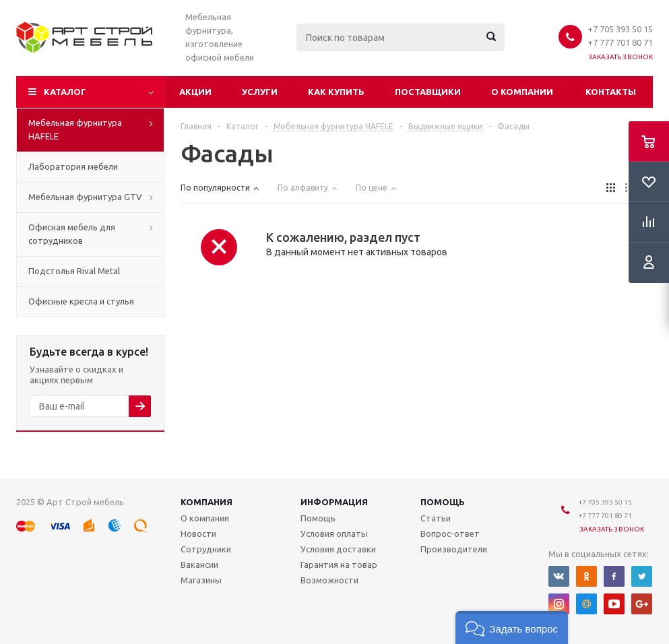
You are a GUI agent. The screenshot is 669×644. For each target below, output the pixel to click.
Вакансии (199, 565)
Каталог (65, 92)
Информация (334, 502)
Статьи (436, 518)
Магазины (201, 580)
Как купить (336, 92)
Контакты (611, 92)
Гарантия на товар (339, 565)
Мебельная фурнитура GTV (85, 197)
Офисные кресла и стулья (81, 301)
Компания (206, 502)
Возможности (329, 580)
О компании (522, 92)
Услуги (260, 92)
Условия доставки (338, 549)
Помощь (443, 502)
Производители (454, 549)
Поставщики (428, 92)
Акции (195, 92)
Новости (198, 534)
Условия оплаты (334, 534)
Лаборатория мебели (73, 166)
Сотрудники (206, 549)
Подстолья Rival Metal (74, 271)
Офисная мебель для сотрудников (72, 234)
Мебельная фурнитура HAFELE (75, 129)
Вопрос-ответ (450, 534)
